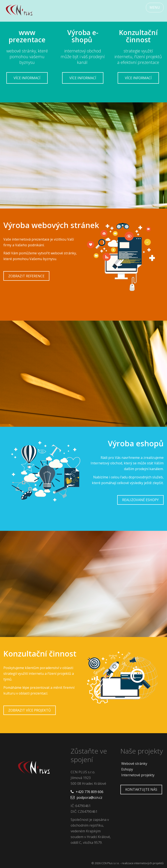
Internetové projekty (138, 775)
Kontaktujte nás (141, 789)
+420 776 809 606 (90, 792)
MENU (155, 7)
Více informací (27, 78)
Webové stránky (134, 764)
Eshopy (127, 769)
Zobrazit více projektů (30, 710)
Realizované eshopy (140, 500)
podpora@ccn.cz (89, 798)
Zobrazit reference (26, 276)
